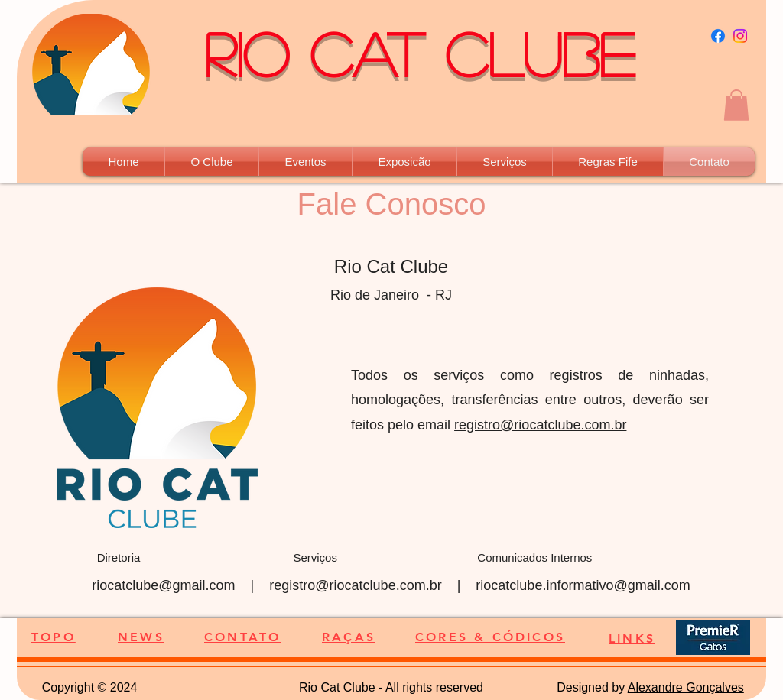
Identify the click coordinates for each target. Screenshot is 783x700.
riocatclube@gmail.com (163, 585)
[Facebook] (718, 36)
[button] (736, 105)
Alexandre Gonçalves (686, 687)
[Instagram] (740, 36)
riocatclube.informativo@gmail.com (583, 585)
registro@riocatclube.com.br (540, 425)
